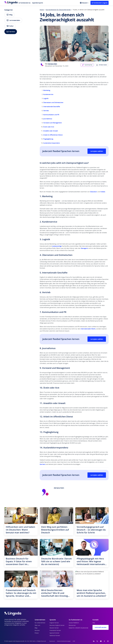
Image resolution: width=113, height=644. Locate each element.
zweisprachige (57, 246)
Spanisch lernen (54, 633)
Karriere (11, 32)
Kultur (10, 26)
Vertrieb (46, 111)
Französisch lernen (55, 631)
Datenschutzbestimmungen (64, 641)
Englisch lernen (54, 623)
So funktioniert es (24, 3)
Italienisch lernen (55, 636)
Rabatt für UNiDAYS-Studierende (78, 628)
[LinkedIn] (94, 641)
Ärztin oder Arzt (49, 127)
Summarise (87, 65)
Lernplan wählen (97, 151)
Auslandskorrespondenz (52, 143)
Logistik (46, 98)
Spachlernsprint (38, 3)
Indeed (103, 192)
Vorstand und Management (52, 123)
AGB (74, 641)
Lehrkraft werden (101, 627)
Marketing (47, 90)
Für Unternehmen (40, 623)
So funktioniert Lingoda (100, 3)
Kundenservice (48, 94)
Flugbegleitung (48, 139)
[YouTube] (101, 641)
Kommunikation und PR (51, 115)
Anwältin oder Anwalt (50, 131)
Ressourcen (72, 625)
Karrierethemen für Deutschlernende (58, 10)
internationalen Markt (88, 329)
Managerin (84, 248)
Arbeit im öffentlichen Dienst (53, 135)
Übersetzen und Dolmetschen (53, 102)
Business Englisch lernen (57, 625)
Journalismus (48, 119)
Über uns (37, 625)
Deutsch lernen (54, 628)
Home (42, 10)
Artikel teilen (102, 65)
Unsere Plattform (74, 623)
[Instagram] (108, 641)
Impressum (52, 641)
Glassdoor (94, 192)
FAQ (94, 623)
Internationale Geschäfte (52, 107)
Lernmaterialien (13, 20)
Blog (9, 15)
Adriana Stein (53, 64)
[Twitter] (97, 641)
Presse (37, 633)
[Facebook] (104, 641)
